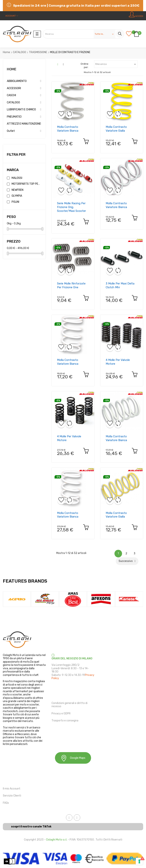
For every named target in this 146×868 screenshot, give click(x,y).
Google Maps (73, 758)
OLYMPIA (17, 196)
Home (12, 69)
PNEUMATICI (14, 117)
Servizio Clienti (12, 796)
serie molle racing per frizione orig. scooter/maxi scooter (71, 207)
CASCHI (11, 95)
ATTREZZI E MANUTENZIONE (24, 124)
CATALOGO (13, 103)
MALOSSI (17, 178)
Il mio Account (12, 789)
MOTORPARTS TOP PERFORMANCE (26, 184)
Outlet (11, 131)
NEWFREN (17, 190)
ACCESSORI (14, 88)
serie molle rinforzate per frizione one (71, 285)
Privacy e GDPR (61, 714)
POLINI (15, 202)
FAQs (6, 803)
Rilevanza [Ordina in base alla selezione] (116, 64)
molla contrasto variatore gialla (116, 129)
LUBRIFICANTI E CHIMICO (21, 110)
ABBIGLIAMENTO (17, 81)
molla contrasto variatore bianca (68, 129)
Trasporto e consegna (65, 721)
